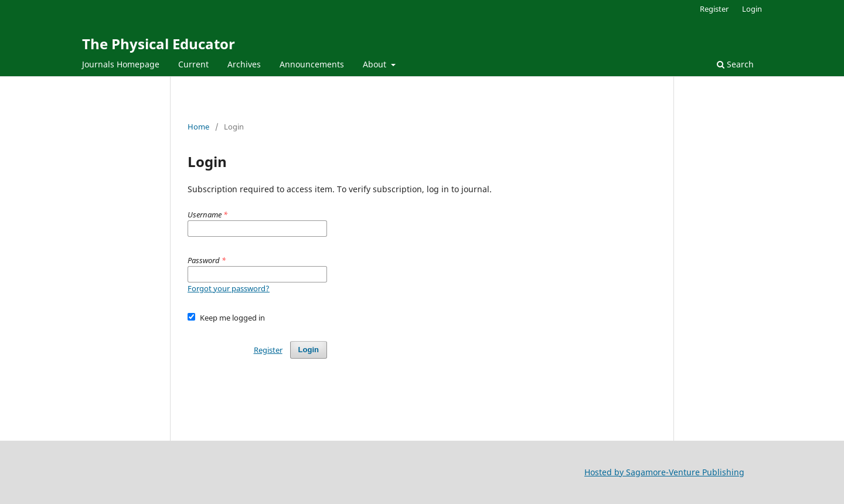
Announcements (312, 64)
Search (735, 64)
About (376, 64)
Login (752, 9)
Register (714, 9)
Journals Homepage (121, 64)
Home (198, 127)
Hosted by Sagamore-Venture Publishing (664, 472)
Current (193, 64)
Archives (244, 64)
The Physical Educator (159, 44)
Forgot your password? (229, 288)
